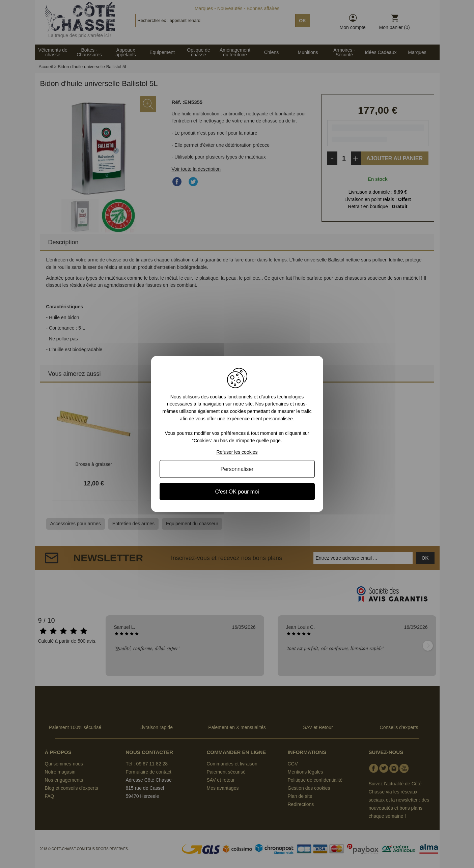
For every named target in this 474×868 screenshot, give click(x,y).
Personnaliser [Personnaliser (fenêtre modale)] (237, 469)
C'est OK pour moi (237, 492)
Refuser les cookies (237, 452)
